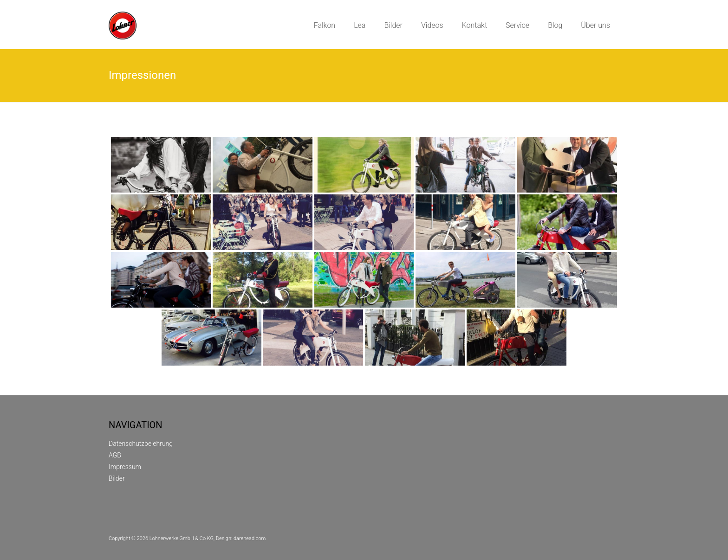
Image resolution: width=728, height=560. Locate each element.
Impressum (125, 467)
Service (517, 25)
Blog (555, 25)
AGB (115, 455)
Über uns (595, 25)
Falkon (325, 25)
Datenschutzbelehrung (141, 444)
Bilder (393, 25)
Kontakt (474, 25)
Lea (360, 25)
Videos (432, 25)
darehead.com (250, 538)
